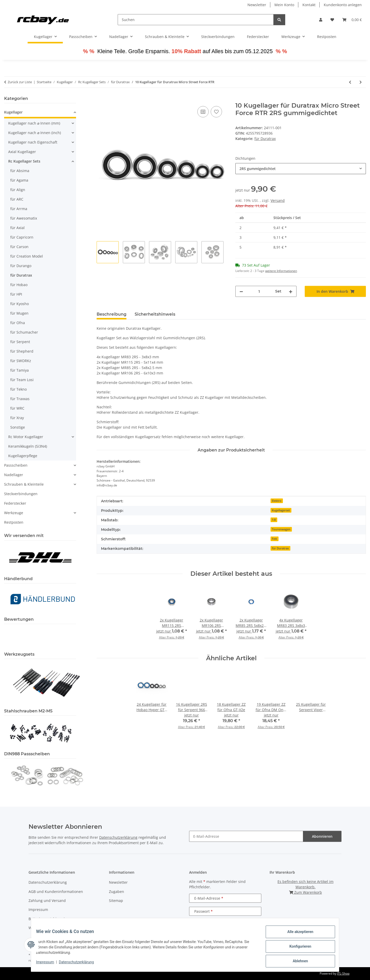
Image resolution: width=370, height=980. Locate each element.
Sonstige (18, 427)
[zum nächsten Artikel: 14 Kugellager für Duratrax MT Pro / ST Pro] (361, 82)
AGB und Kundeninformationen (56, 892)
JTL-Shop (343, 973)
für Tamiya (20, 370)
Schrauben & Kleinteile (24, 484)
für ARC (17, 199)
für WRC (17, 408)
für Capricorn (22, 237)
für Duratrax (265, 139)
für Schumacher (24, 332)
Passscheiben (16, 465)
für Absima (20, 171)
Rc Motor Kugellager (26, 437)
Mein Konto (284, 5)
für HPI (16, 294)
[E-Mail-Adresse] (246, 836)
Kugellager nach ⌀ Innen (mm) (34, 123)
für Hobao (19, 285)
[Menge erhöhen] (291, 291)
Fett (274, 539)
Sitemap (116, 901)
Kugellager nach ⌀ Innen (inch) (35, 133)
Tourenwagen (281, 529)
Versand (278, 200)
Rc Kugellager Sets (24, 161)
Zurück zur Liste (20, 82)
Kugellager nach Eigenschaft (33, 142)
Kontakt (309, 5)
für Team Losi (22, 380)
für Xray (17, 418)
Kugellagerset (281, 510)
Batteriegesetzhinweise (49, 919)
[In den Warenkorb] (101, 99)
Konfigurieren (297, 948)
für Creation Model (27, 256)
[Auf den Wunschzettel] (216, 112)
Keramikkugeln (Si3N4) (28, 446)
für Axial (17, 228)
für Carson (19, 247)
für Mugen (19, 313)
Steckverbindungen (21, 494)
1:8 (274, 520)
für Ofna (18, 323)
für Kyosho (20, 304)
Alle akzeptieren (297, 935)
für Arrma (19, 209)
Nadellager (14, 475)
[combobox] (301, 169)
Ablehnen (297, 962)
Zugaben (117, 892)
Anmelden (225, 924)
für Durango (21, 266)
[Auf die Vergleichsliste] (203, 112)
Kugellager (13, 112)
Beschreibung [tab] (112, 314)
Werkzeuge (14, 513)
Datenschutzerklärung (80, 964)
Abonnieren (322, 836)
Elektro (277, 501)
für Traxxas (20, 399)
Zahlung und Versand (47, 901)
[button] (321, 20)
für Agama (19, 180)
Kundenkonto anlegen (343, 5)
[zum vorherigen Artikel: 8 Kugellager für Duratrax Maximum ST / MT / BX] (350, 82)
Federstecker (15, 503)
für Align (18, 190)
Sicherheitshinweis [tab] (155, 314)
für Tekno (18, 389)
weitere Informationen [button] (281, 271)
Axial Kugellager (22, 152)
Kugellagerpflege (23, 456)
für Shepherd (22, 351)
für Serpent (20, 342)
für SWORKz (21, 361)
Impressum (48, 964)
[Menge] (259, 291)
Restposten (14, 522)
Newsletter (257, 5)
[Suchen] (196, 20)
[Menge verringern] (241, 291)
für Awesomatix (24, 218)
